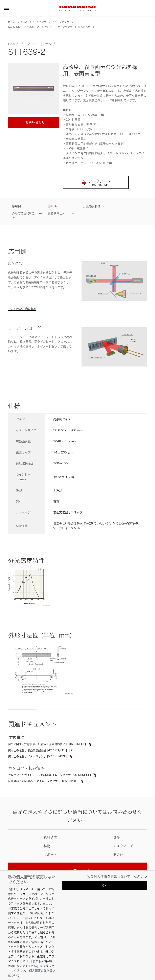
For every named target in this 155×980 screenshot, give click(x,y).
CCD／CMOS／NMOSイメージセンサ (30, 27)
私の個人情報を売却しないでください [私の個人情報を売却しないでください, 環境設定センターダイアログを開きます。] (115, 877)
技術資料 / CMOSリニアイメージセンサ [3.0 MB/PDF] (46, 782)
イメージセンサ (61, 22)
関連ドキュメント (59, 214)
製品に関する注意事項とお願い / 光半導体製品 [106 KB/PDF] (50, 745)
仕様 (51, 207)
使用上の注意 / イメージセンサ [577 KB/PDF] (40, 757)
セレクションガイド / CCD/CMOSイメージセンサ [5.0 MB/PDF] (53, 776)
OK (104, 885)
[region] (77, 925)
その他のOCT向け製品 (23, 309)
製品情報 (26, 22)
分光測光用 (84, 27)
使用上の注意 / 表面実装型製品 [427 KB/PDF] (40, 751)
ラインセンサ (65, 27)
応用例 (16, 207)
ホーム (12, 22)
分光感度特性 (92, 207)
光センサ (41, 22)
